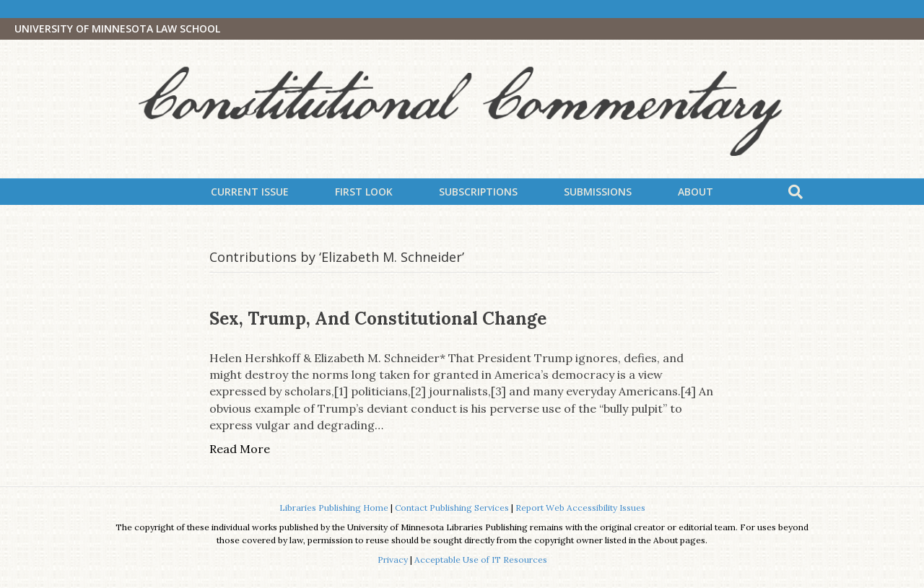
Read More (240, 449)
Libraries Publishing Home (334, 508)
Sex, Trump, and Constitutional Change (378, 319)
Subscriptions (478, 192)
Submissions (598, 192)
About (696, 192)
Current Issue (250, 192)
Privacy (393, 560)
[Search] (796, 192)
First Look (364, 192)
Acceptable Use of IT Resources (481, 560)
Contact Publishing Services (452, 508)
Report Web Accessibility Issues (580, 508)
